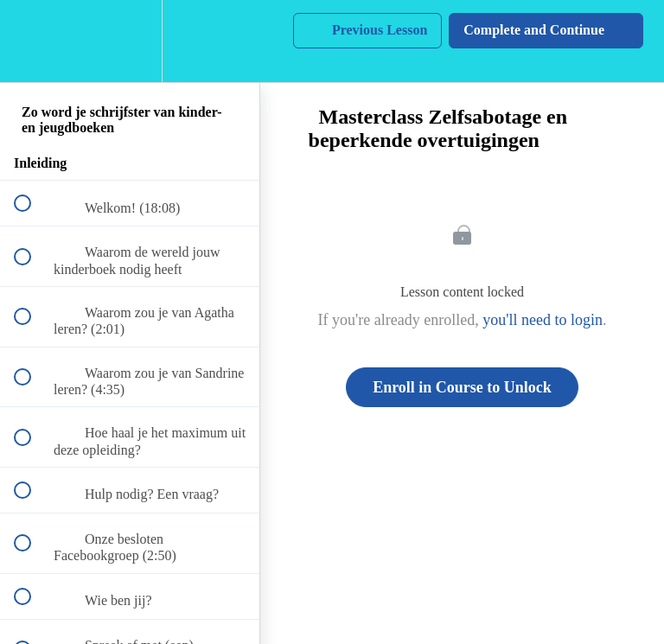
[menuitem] (130, 41)
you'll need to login (543, 320)
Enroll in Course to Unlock (462, 387)
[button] (32, 41)
